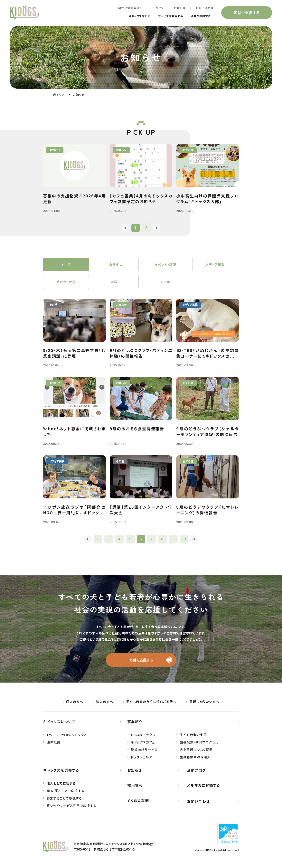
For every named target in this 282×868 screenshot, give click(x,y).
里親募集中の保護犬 (195, 757)
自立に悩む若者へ (130, 8)
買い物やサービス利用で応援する (71, 806)
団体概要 (53, 742)
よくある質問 (138, 800)
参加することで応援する (64, 798)
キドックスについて (59, 722)
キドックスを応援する (61, 770)
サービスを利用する (166, 16)
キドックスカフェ (143, 742)
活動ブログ (197, 770)
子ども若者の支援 (193, 735)
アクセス (158, 8)
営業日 (116, 282)
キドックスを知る (132, 16)
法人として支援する (61, 783)
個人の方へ (75, 702)
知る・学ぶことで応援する (65, 791)
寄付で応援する (141, 660)
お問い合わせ (204, 8)
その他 (166, 282)
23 (184, 539)
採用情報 (135, 785)
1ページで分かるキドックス (67, 735)
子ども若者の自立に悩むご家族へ (151, 702)
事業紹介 (135, 722)
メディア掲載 (215, 265)
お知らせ (180, 8)
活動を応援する (199, 16)
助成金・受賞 (66, 282)
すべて (66, 265)
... (109, 539)
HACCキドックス (143, 735)
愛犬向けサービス (144, 750)
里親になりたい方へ (204, 702)
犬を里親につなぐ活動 (196, 750)
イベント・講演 (165, 265)
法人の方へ (105, 702)
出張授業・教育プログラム (199, 742)
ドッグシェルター (143, 757)
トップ (61, 95)
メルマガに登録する (204, 785)
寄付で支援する (247, 13)
